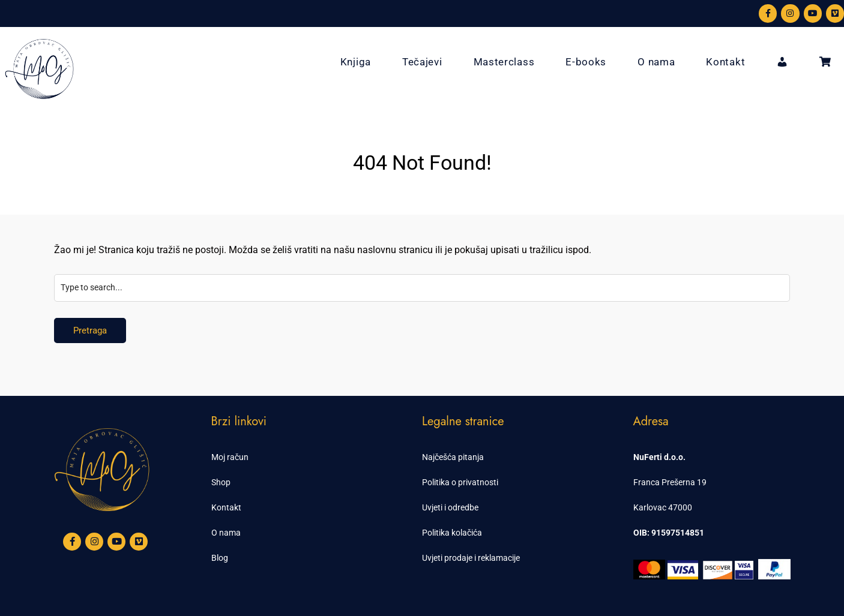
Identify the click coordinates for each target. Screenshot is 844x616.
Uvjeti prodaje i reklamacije (471, 558)
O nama (656, 62)
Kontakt (725, 62)
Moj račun (230, 457)
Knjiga (356, 62)
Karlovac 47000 (663, 507)
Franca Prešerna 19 (670, 482)
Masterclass (504, 62)
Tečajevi (422, 62)
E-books (586, 62)
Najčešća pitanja (453, 457)
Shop (221, 482)
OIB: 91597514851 (669, 533)
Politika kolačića (452, 533)
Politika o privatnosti (460, 482)
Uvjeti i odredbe (450, 507)
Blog (220, 558)
